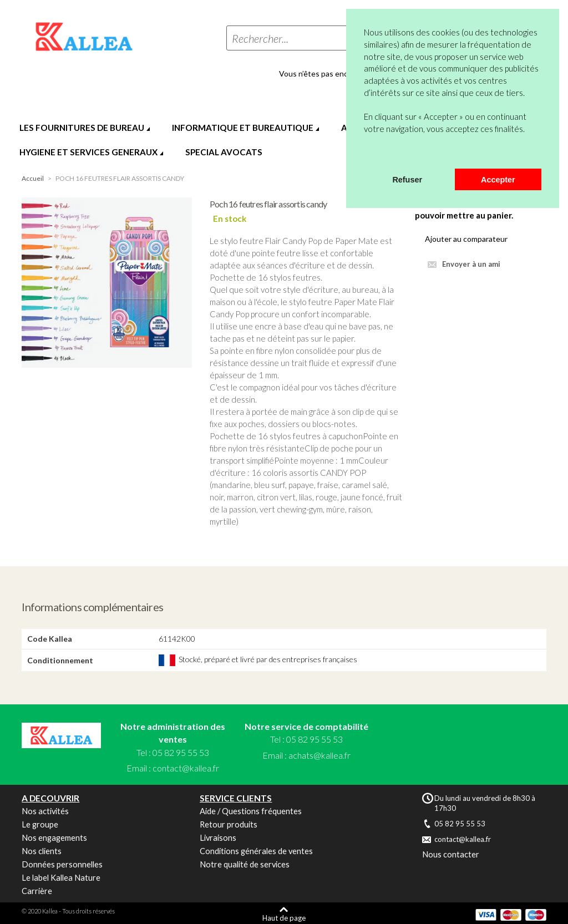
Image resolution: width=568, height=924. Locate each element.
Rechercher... (260, 38)
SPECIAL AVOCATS (224, 152)
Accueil (33, 178)
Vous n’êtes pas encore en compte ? (341, 74)
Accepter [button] (498, 180)
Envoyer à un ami (471, 264)
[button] (366, 154)
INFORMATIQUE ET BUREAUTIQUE (243, 128)
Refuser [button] (407, 180)
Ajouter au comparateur (466, 239)
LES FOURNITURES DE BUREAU (82, 128)
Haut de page (284, 918)
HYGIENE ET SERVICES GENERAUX (88, 152)
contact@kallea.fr (186, 768)
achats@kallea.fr (319, 755)
